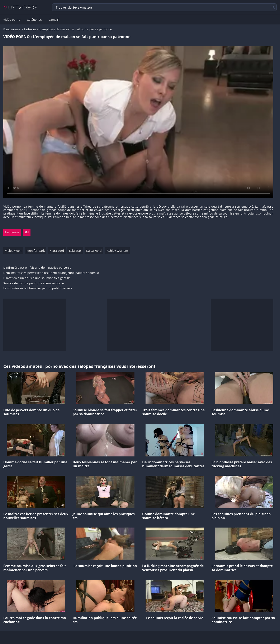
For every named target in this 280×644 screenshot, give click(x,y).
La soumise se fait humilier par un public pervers (38, 288)
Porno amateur (12, 29)
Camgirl (54, 20)
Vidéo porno (12, 20)
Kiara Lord (57, 251)
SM (27, 232)
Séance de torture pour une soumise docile (34, 283)
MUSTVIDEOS (21, 7)
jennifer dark (36, 251)
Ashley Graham (117, 251)
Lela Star (75, 251)
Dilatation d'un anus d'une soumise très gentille (37, 278)
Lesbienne (30, 29)
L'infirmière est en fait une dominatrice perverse (37, 268)
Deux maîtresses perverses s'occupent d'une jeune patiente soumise (51, 273)
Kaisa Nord (94, 251)
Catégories (34, 20)
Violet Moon (13, 251)
